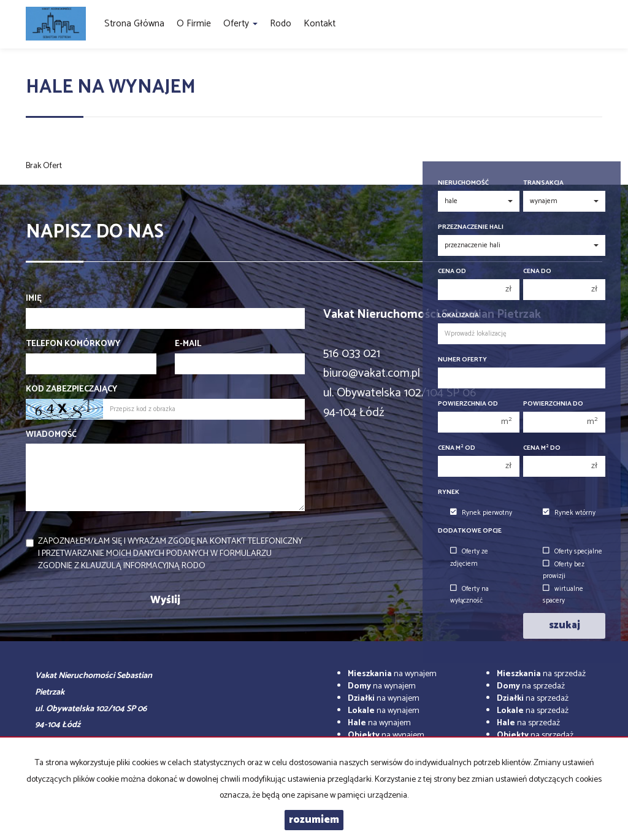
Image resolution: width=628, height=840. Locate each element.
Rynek (449, 492)
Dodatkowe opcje (470, 531)
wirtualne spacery (563, 595)
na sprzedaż (541, 674)
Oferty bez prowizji (564, 570)
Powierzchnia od (468, 404)
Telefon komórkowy (73, 344)
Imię (34, 299)
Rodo (281, 24)
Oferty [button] (240, 24)
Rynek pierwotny (481, 513)
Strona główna (134, 24)
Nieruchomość (463, 183)
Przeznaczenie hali (471, 227)
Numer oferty (462, 360)
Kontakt (320, 24)
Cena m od (457, 448)
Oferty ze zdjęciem (469, 557)
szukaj (565, 626)
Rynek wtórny (569, 513)
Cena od (452, 272)
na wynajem (392, 674)
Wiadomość (51, 435)
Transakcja (543, 183)
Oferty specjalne (572, 552)
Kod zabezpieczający (71, 390)
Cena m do (542, 448)
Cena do (537, 272)
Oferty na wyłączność (469, 595)
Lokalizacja (458, 316)
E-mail (188, 344)
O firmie (194, 24)
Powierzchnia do (553, 404)
